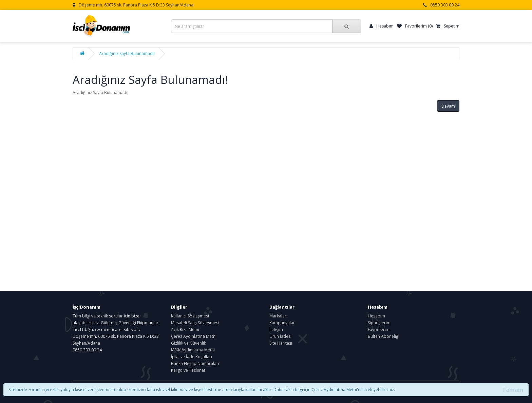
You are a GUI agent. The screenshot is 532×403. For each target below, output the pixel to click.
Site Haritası (281, 343)
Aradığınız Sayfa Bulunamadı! (127, 53)
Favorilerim (379, 329)
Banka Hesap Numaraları (195, 363)
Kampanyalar (282, 323)
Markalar (278, 316)
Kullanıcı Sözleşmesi (190, 316)
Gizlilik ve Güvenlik (188, 343)
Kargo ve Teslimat (188, 370)
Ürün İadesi (280, 336)
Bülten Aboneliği (384, 336)
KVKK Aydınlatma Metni (193, 350)
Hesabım (376, 316)
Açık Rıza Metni (185, 329)
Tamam (513, 390)
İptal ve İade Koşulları (192, 357)
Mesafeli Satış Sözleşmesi (195, 323)
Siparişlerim (379, 323)
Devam (448, 106)
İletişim (276, 329)
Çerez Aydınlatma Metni (194, 336)
